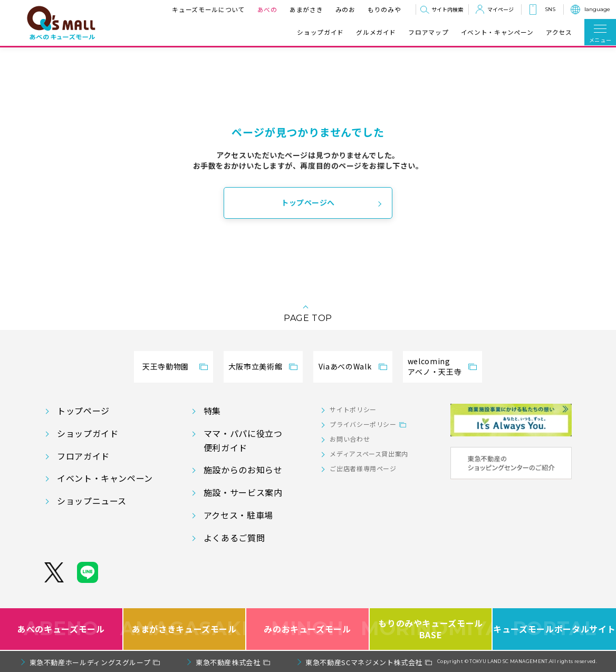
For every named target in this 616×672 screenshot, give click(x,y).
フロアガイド (83, 456)
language (597, 9)
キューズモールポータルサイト (554, 629)
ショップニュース (92, 501)
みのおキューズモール (307, 629)
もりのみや (384, 9)
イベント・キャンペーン (497, 32)
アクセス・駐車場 (238, 515)
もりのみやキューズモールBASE (431, 629)
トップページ (83, 411)
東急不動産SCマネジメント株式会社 (364, 662)
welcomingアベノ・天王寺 (435, 366)
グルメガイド (376, 32)
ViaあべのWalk (345, 366)
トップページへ (308, 202)
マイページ (500, 9)
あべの (267, 9)
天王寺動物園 (166, 366)
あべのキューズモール (61, 629)
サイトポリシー (353, 409)
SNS (550, 9)
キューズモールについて (208, 9)
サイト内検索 (447, 9)
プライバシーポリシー (363, 424)
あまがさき (306, 9)
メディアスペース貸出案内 (369, 454)
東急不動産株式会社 (228, 662)
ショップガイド (320, 32)
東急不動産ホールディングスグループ (90, 662)
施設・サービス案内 (243, 492)
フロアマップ (428, 32)
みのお (345, 9)
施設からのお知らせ (243, 470)
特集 (212, 411)
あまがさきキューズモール (185, 629)
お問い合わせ (350, 439)
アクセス (559, 32)
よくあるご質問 (234, 538)
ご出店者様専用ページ (363, 468)
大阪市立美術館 (255, 366)
